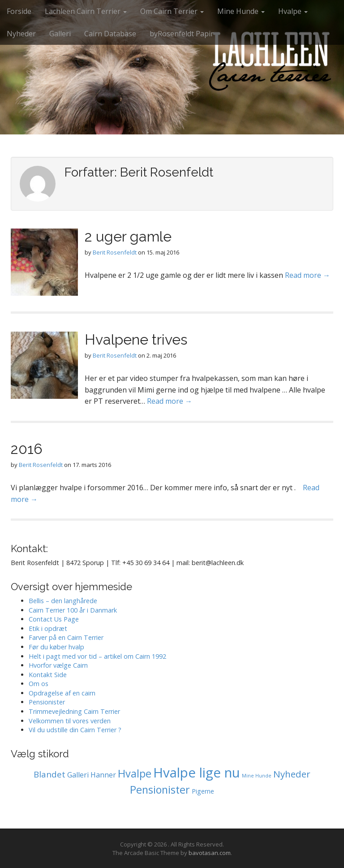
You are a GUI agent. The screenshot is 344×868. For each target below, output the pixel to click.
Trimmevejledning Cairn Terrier (74, 711)
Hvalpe (293, 11)
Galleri (60, 34)
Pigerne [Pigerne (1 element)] (203, 791)
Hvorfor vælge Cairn (58, 665)
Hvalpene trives (136, 339)
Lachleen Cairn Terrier (86, 11)
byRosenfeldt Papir (182, 34)
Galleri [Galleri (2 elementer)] (78, 775)
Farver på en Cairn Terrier (66, 637)
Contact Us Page (54, 619)
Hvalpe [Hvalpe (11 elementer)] (135, 773)
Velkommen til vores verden (70, 721)
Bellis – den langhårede (63, 601)
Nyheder (21, 34)
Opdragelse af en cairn (62, 693)
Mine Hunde (241, 11)
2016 (27, 449)
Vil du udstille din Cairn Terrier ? (75, 730)
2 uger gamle (128, 236)
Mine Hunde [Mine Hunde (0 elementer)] (257, 776)
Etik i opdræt (48, 628)
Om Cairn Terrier (172, 11)
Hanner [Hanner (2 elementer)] (103, 775)
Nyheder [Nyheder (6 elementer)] (292, 774)
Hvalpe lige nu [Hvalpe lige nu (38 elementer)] (197, 773)
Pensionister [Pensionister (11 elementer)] (160, 790)
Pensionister (47, 702)
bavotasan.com (210, 853)
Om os (39, 684)
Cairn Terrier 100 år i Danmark (73, 610)
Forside (19, 11)
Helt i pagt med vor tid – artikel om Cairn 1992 (97, 656)
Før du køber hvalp (56, 647)
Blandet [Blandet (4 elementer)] (49, 774)
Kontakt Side (48, 675)
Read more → (307, 275)
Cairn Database (110, 34)
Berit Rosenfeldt (115, 252)
